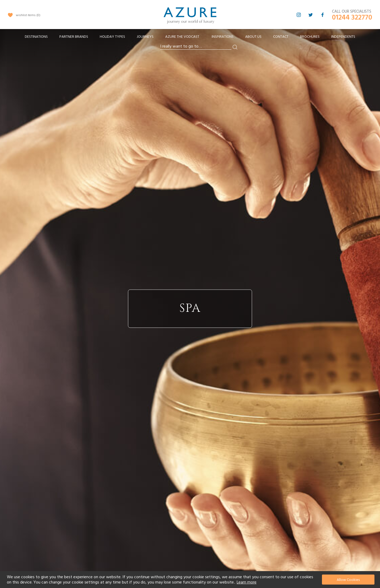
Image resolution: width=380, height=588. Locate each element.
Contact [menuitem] (281, 37)
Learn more (247, 582)
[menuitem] (36, 37)
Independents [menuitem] (343, 37)
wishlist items (28, 15)
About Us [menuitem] (253, 37)
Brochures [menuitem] (310, 37)
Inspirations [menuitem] (223, 37)
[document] (191, 580)
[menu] (190, 38)
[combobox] (196, 46)
